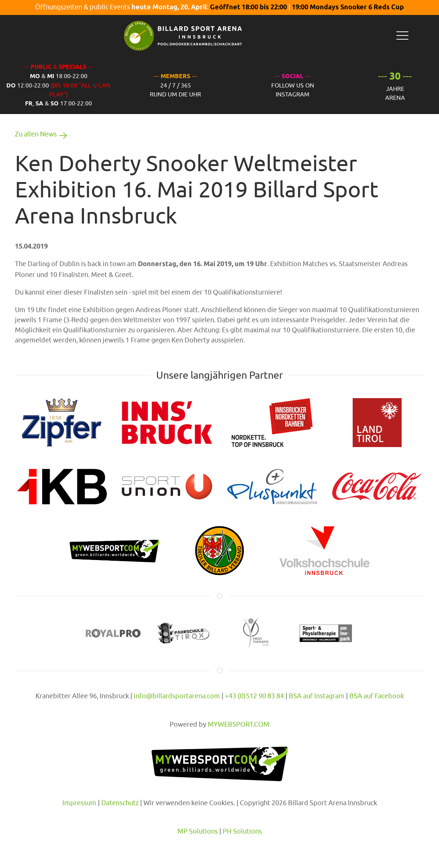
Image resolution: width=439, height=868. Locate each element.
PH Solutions (242, 831)
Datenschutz (120, 803)
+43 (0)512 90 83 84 (254, 696)
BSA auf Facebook (377, 696)
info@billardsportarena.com (177, 696)
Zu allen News (42, 134)
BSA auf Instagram (317, 696)
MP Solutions (198, 831)
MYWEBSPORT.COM (239, 724)
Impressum (79, 803)
